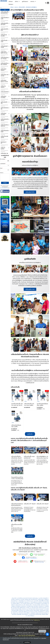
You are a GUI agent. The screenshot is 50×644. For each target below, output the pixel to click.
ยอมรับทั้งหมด (27, 642)
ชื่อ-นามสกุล (3, 159)
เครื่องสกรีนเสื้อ (22, 7)
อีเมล (2, 168)
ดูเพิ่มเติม (30, 536)
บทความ (16, 7)
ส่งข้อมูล (5, 183)
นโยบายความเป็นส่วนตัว (4, 188)
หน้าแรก (12, 7)
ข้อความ (2, 173)
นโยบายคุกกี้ (36, 638)
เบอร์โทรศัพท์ (3, 164)
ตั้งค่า (21, 642)
